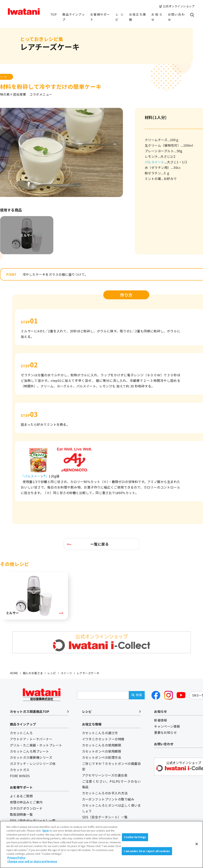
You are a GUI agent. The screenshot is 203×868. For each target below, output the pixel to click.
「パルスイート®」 (35, 476)
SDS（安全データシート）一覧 (33, 820)
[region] (101, 844)
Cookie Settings (135, 837)
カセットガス (20, 770)
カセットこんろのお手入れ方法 (105, 793)
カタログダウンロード (26, 808)
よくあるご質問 (21, 796)
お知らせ (157, 17)
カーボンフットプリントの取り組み (108, 799)
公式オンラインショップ (179, 6)
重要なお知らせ (165, 732)
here (46, 830)
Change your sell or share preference (32, 861)
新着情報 (161, 720)
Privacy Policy (16, 858)
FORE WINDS (20, 776)
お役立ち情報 (137, 17)
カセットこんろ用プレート (30, 751)
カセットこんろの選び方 (100, 733)
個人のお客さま (33, 673)
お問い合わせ (176, 17)
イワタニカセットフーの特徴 (103, 739)
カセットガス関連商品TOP (30, 711)
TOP (54, 14)
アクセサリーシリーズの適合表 (105, 775)
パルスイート (155, 162)
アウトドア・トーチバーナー (31, 739)
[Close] (197, 844)
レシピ (119, 17)
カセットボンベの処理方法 (102, 757)
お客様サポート (100, 17)
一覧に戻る (100, 544)
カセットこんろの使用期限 (102, 745)
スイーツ (66, 673)
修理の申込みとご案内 (26, 802)
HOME (14, 673)
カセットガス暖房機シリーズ (31, 757)
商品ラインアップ (73, 17)
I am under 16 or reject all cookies (147, 851)
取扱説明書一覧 (21, 814)
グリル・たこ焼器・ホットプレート (36, 745)
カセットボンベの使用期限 (102, 751)
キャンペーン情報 (167, 726)
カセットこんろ (21, 733)
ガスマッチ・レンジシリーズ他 (33, 763)
